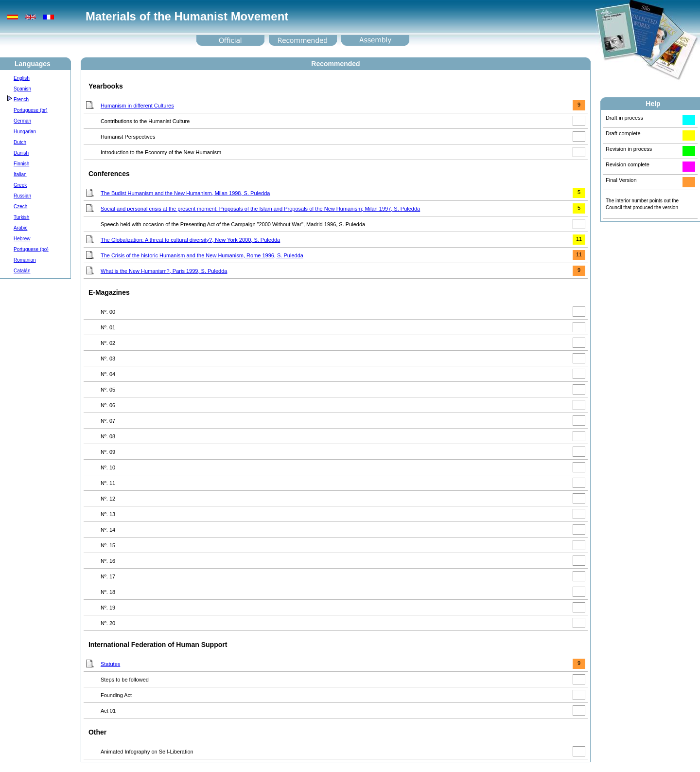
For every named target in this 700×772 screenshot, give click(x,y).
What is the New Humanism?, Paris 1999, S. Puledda (164, 271)
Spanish (22, 89)
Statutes (110, 664)
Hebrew (22, 239)
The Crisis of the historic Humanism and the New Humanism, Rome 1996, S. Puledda (202, 255)
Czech (20, 206)
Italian (20, 174)
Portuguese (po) (31, 249)
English (22, 78)
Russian (22, 196)
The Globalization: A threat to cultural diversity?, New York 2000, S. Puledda (190, 240)
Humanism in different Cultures (137, 106)
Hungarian (25, 132)
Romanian (25, 260)
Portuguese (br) (30, 110)
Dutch (20, 142)
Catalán (22, 271)
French (21, 99)
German (22, 121)
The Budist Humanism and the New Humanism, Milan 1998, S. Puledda (185, 193)
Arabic (20, 228)
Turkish (21, 217)
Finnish (21, 164)
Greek (20, 185)
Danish (21, 153)
